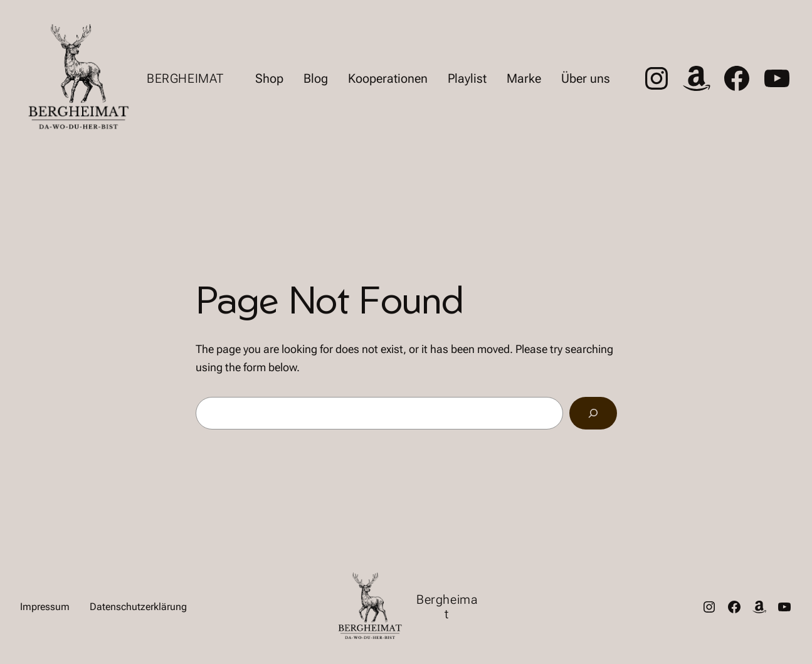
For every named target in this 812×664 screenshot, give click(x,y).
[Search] (593, 413)
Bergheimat (185, 78)
